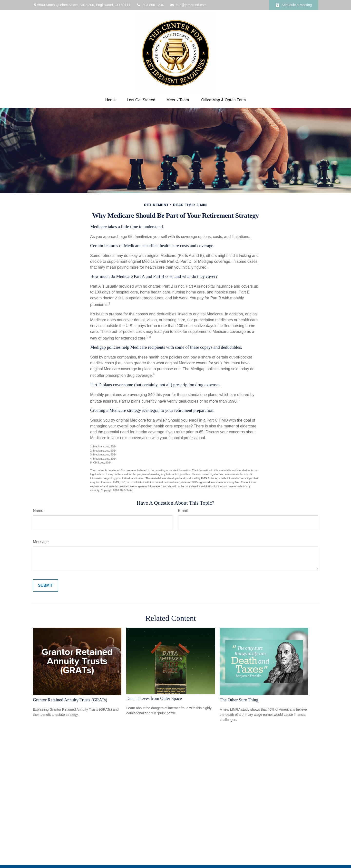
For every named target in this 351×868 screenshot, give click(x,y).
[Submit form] (45, 585)
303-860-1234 (150, 5)
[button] (111, 100)
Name (38, 511)
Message (41, 542)
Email (183, 511)
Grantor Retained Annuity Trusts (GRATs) (70, 700)
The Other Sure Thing (239, 700)
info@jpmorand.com (188, 5)
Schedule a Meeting (294, 5)
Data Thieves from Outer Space (154, 698)
